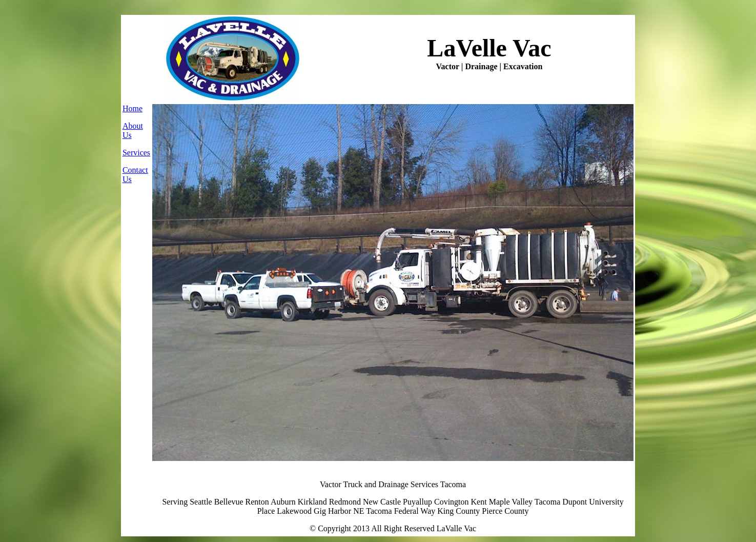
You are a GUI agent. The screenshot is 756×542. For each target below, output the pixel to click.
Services (136, 153)
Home (132, 108)
